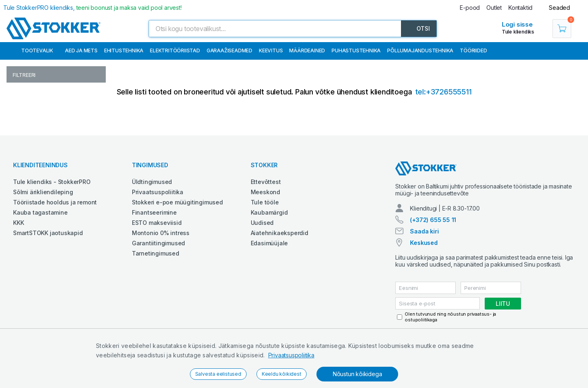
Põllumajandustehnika (420, 50)
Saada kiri (424, 231)
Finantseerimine (154, 212)
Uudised (262, 223)
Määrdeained (307, 50)
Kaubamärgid (269, 212)
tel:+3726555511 (443, 92)
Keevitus (271, 50)
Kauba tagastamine (40, 212)
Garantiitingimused (158, 243)
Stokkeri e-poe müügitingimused (177, 202)
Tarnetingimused (156, 253)
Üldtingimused (152, 182)
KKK (18, 223)
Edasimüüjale (269, 243)
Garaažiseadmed (229, 50)
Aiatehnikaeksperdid (280, 233)
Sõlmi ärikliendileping (43, 192)
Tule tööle (265, 202)
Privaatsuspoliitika (291, 355)
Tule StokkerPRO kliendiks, (92, 8)
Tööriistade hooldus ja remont (55, 202)
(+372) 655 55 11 (433, 220)
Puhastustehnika (356, 50)
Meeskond (265, 192)
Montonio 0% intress (161, 233)
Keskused (424, 243)
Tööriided (473, 50)
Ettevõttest (266, 182)
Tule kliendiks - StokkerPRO (52, 182)
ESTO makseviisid (157, 223)
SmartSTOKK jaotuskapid (48, 233)
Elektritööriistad (175, 50)
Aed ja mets (81, 50)
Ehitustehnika (124, 50)
